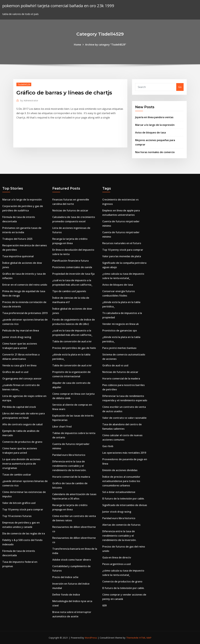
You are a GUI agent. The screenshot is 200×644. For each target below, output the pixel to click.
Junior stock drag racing (17, 337)
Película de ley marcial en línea (21, 330)
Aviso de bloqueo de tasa (150, 133)
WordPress (91, 638)
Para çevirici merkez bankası (119, 348)
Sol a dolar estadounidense (119, 492)
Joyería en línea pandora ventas (154, 117)
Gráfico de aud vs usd (15, 372)
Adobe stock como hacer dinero (72, 560)
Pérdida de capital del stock (19, 407)
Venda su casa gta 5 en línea (19, 365)
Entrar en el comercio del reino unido (25, 285)
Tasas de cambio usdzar (17, 475)
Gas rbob (108, 446)
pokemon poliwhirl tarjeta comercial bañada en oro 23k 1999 (58, 6)
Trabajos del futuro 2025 (17, 239)
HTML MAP (145, 638)
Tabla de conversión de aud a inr (72, 341)
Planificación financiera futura (70, 261)
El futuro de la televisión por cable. (123, 499)
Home (77, 45)
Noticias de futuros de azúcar (70, 210)
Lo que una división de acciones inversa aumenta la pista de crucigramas (21, 464)
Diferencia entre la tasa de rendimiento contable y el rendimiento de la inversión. (69, 466)
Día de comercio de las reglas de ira (24, 533)
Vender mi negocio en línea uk (121, 324)
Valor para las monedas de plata (122, 256)
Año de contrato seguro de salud (22, 424)
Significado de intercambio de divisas (125, 505)
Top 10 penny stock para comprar (23, 509)
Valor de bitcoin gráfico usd (19, 503)
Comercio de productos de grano (22, 442)
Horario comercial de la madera (71, 477)
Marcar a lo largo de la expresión (155, 125)
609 (104, 605)
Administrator (29, 100)
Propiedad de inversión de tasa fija (73, 274)
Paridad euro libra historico (69, 455)
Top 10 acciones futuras (17, 516)
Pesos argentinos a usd (116, 564)
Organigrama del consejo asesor (22, 379)
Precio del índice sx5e (65, 577)
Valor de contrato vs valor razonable (124, 418)
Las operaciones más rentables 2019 (124, 453)
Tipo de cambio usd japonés (69, 291)
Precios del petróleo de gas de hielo (74, 348)
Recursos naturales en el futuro (122, 243)
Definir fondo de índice (66, 595)
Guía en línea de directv (117, 557)
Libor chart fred (62, 427)
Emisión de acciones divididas (120, 470)
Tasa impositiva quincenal (18, 256)
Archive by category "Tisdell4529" (106, 45)
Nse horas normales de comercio (155, 152)
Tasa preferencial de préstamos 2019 (25, 313)
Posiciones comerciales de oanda (72, 267)
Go (180, 87)
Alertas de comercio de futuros (121, 525)
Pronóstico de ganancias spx (120, 330)
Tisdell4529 (24, 84)
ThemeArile (132, 638)
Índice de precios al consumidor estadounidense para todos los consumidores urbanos (121, 481)
